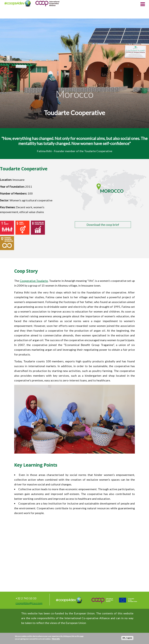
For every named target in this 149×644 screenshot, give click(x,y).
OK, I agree (127, 638)
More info (56, 639)
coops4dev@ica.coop (29, 603)
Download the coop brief (103, 225)
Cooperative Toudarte (34, 281)
